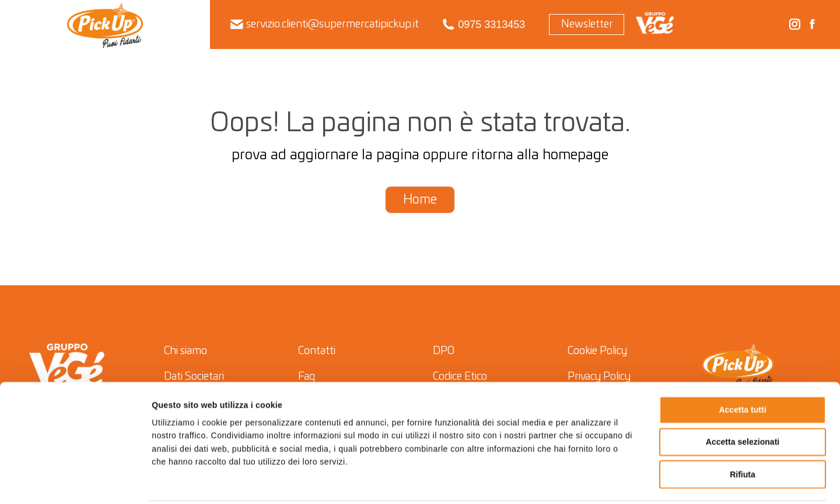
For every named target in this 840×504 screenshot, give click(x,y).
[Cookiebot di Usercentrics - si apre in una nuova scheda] (76, 482)
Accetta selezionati (743, 400)
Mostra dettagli (591, 482)
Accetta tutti (742, 368)
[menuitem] (105, 24)
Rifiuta (743, 432)
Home (420, 200)
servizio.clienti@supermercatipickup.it (325, 24)
